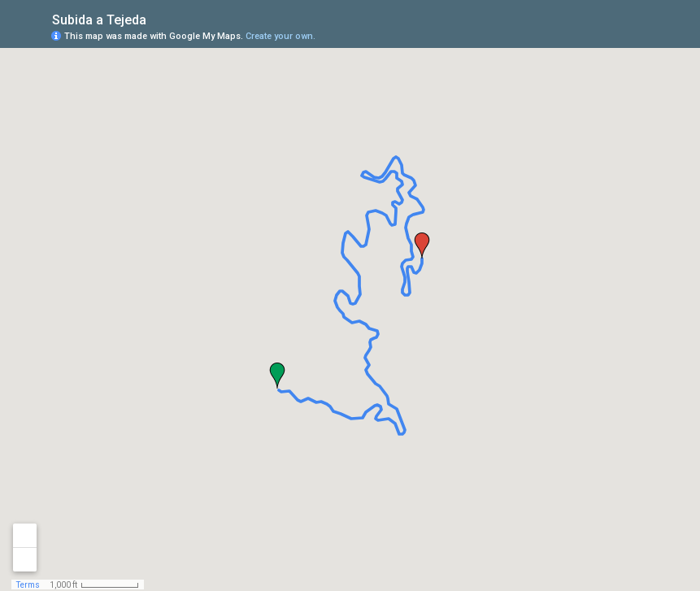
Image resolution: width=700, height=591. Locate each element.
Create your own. (280, 36)
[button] (277, 376)
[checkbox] (159, 18)
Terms (28, 585)
